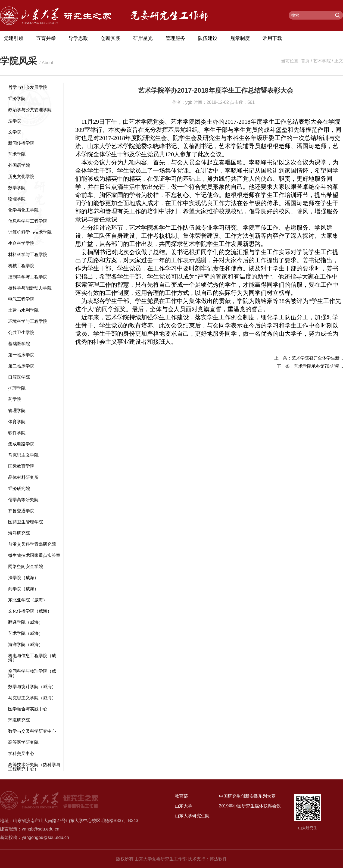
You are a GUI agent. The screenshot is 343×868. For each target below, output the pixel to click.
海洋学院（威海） (26, 644)
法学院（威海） (23, 578)
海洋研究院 (19, 533)
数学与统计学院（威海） (32, 687)
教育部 (181, 796)
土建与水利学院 (23, 310)
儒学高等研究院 (23, 500)
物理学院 (17, 199)
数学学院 (17, 188)
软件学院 (17, 433)
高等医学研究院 (23, 742)
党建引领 (14, 38)
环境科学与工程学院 (28, 321)
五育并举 (46, 38)
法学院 (15, 121)
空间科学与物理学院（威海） (32, 673)
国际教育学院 (21, 466)
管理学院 (17, 410)
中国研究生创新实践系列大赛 (247, 796)
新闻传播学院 (21, 143)
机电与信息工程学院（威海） (32, 658)
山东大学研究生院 (192, 816)
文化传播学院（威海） (30, 611)
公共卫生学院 (21, 332)
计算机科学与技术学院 (30, 232)
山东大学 (183, 806)
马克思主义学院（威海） (32, 698)
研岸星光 (143, 38)
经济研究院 (19, 488)
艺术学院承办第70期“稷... (319, 366)
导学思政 (78, 38)
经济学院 (17, 99)
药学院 (15, 399)
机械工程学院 (21, 266)
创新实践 (111, 38)
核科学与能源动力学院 (30, 288)
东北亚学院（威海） (28, 600)
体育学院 (17, 422)
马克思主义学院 (23, 455)
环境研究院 (19, 720)
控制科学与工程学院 (28, 277)
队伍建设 (208, 38)
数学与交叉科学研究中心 (32, 731)
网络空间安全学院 (26, 566)
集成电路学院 (21, 444)
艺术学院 (322, 61)
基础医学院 (19, 344)
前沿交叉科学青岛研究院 (32, 544)
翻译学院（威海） (26, 622)
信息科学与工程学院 (28, 221)
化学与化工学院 (23, 210)
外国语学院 (19, 165)
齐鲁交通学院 (21, 511)
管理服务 (175, 38)
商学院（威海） (23, 589)
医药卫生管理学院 (26, 522)
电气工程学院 (21, 299)
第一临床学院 (21, 355)
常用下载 (272, 38)
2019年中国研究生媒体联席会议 (250, 806)
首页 (305, 61)
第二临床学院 (21, 366)
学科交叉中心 (21, 753)
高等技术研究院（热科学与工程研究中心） (34, 767)
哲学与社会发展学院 (28, 87)
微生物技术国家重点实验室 (34, 555)
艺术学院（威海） (26, 633)
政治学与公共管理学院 (30, 110)
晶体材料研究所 (23, 477)
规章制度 (240, 38)
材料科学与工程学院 (28, 255)
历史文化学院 (21, 177)
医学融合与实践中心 (28, 709)
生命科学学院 (21, 243)
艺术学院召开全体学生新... (317, 358)
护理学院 (17, 388)
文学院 (15, 132)
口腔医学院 (19, 377)
